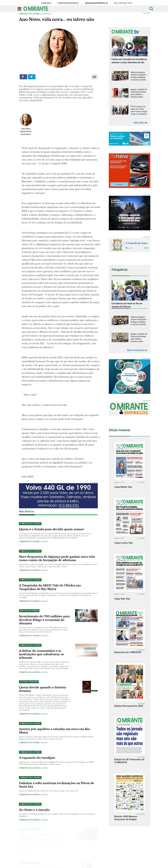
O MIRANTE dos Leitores (29, 14)
